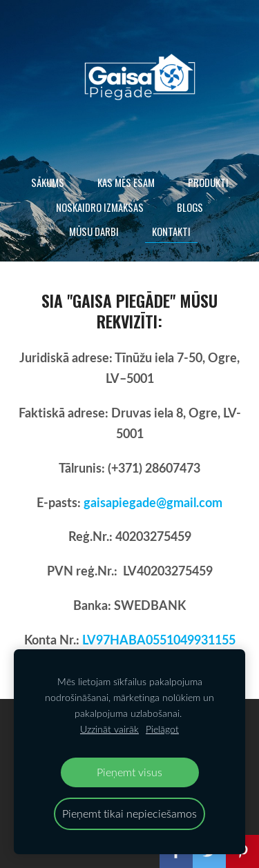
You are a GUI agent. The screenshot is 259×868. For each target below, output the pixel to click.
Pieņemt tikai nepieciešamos (129, 813)
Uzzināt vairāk (109, 729)
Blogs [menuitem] (190, 207)
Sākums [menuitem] (48, 182)
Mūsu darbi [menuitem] (94, 231)
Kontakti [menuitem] (171, 231)
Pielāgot (162, 729)
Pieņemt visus (129, 772)
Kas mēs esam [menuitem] (126, 182)
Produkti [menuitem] (208, 182)
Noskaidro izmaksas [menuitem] (100, 207)
